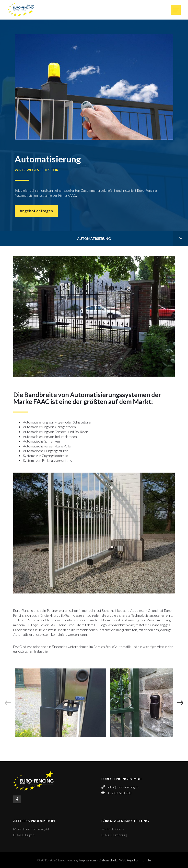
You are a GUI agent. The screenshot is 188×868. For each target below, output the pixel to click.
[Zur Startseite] (21, 10)
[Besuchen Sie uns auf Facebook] (17, 799)
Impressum (88, 860)
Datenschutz (108, 860)
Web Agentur (129, 860)
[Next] (180, 703)
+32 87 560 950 (119, 793)
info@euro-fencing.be (123, 787)
